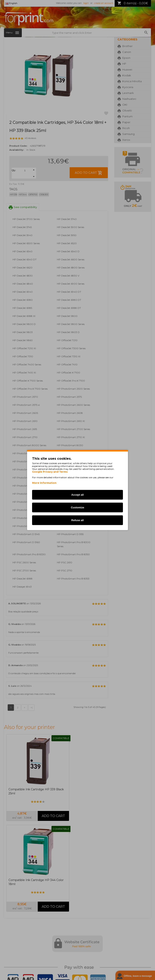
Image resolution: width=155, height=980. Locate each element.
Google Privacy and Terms (50, 472)
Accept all (77, 495)
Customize (77, 507)
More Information (44, 483)
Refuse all (77, 520)
